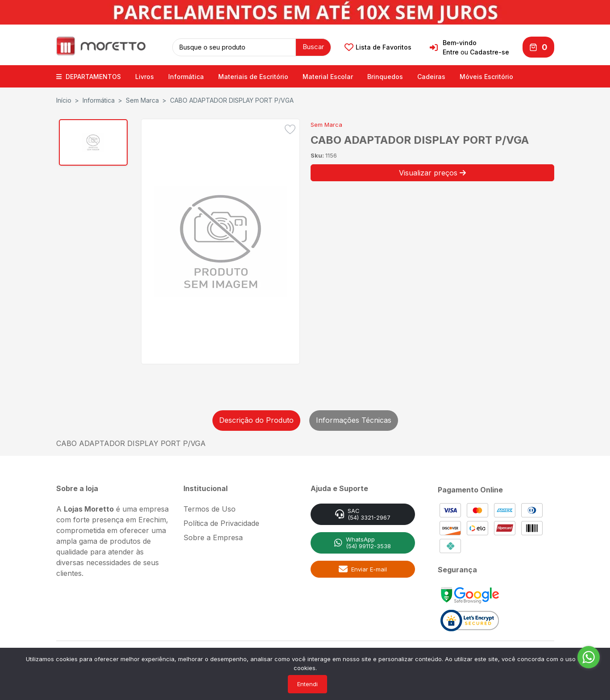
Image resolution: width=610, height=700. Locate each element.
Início (64, 98)
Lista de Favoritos (378, 46)
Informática (186, 75)
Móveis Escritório (486, 75)
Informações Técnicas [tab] (354, 418)
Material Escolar (328, 75)
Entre (451, 51)
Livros (145, 75)
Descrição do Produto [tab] (256, 418)
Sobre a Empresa (213, 536)
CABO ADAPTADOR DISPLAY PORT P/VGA (232, 98)
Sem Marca (142, 98)
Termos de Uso (210, 507)
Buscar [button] (313, 46)
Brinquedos (385, 75)
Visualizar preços (432, 171)
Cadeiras (431, 75)
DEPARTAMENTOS (89, 75)
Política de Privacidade (221, 521)
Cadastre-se (490, 51)
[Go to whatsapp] (589, 657)
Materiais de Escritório (253, 75)
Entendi (307, 684)
